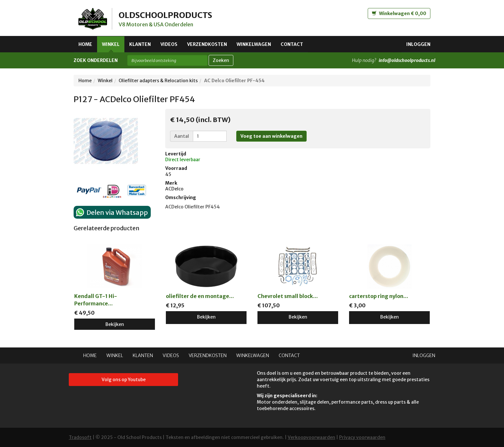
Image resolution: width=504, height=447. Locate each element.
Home (85, 44)
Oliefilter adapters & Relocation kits (158, 81)
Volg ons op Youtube (124, 380)
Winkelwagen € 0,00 (399, 13)
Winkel (111, 44)
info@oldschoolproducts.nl (407, 60)
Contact (292, 44)
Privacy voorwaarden (362, 437)
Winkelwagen (254, 44)
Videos (169, 44)
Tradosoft (80, 437)
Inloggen (418, 44)
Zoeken (221, 60)
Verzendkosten (207, 44)
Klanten (140, 44)
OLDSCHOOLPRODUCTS (167, 15)
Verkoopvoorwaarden (311, 437)
